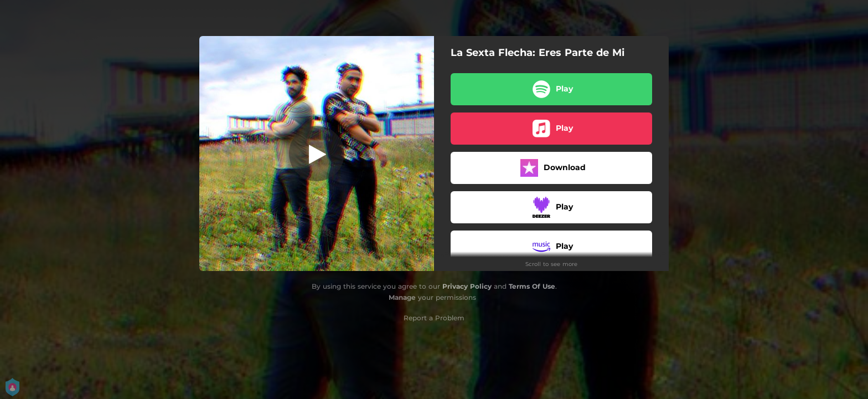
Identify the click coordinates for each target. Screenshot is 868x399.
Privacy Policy (467, 286)
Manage (402, 297)
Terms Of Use (532, 286)
